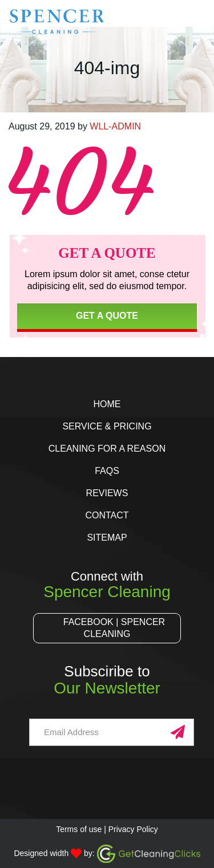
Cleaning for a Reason (107, 449)
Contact (107, 515)
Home (107, 404)
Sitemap (107, 538)
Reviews (107, 493)
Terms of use (79, 829)
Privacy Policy (133, 829)
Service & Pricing (107, 426)
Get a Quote (107, 316)
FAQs (107, 471)
